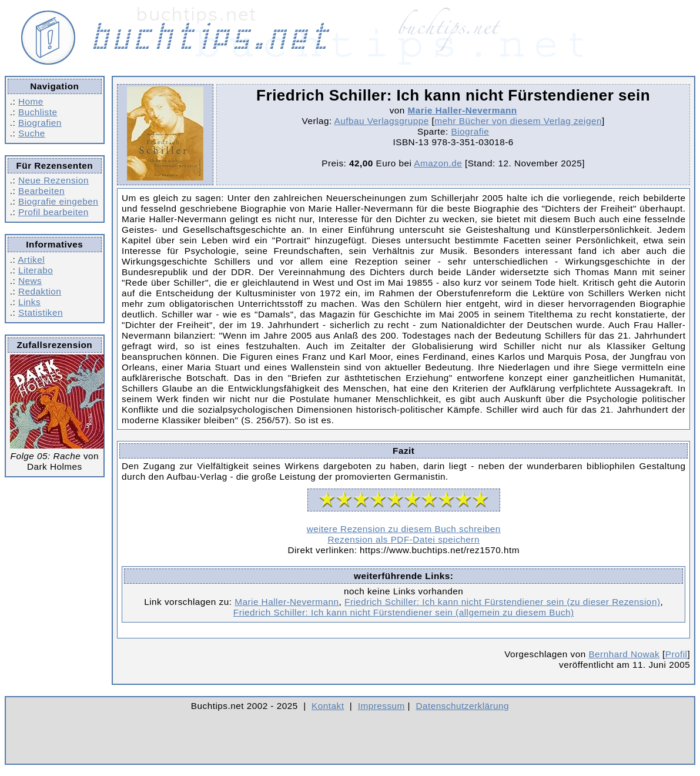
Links (29, 302)
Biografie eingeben (58, 201)
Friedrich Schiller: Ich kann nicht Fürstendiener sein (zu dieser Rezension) (502, 602)
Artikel (31, 260)
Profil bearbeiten (53, 212)
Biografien (40, 123)
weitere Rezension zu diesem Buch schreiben (404, 529)
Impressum (381, 706)
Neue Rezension (53, 180)
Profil (676, 654)
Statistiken (41, 312)
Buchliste (38, 112)
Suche (32, 133)
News (30, 281)
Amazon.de (438, 163)
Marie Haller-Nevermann (463, 110)
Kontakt (328, 706)
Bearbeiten (41, 191)
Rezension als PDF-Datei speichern (403, 539)
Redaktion (40, 291)
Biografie (470, 131)
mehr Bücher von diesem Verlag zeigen (518, 121)
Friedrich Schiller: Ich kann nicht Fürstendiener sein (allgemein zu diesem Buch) (404, 612)
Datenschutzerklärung (463, 706)
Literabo (36, 270)
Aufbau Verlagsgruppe (382, 121)
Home (31, 101)
